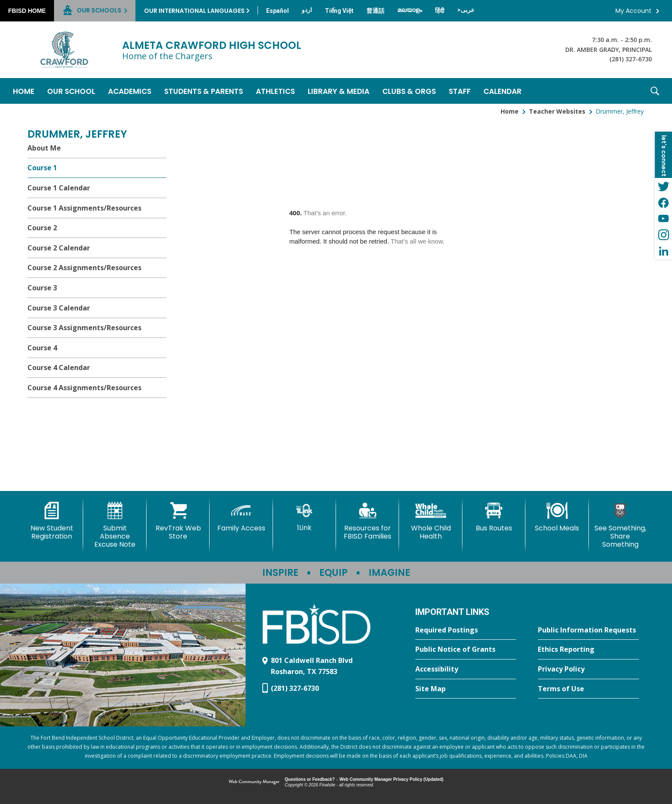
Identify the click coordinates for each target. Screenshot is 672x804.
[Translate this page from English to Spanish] (277, 11)
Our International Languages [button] (194, 11)
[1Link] (304, 517)
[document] (417, 298)
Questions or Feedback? (310, 779)
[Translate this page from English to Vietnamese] (339, 11)
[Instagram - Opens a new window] (663, 235)
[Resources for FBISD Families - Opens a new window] (367, 521)
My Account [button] (633, 11)
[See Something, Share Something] (620, 525)
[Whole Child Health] (430, 521)
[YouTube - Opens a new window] (663, 219)
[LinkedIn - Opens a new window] (663, 251)
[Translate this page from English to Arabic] (466, 10)
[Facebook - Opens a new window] (663, 202)
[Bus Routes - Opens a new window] (494, 517)
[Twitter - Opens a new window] (663, 186)
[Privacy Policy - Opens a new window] (588, 669)
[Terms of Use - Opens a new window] (588, 689)
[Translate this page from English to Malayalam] (410, 10)
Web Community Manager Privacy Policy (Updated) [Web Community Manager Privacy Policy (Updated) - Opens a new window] (391, 779)
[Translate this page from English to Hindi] (440, 11)
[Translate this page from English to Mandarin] (375, 11)
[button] (655, 91)
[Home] (24, 91)
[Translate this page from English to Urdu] (307, 10)
